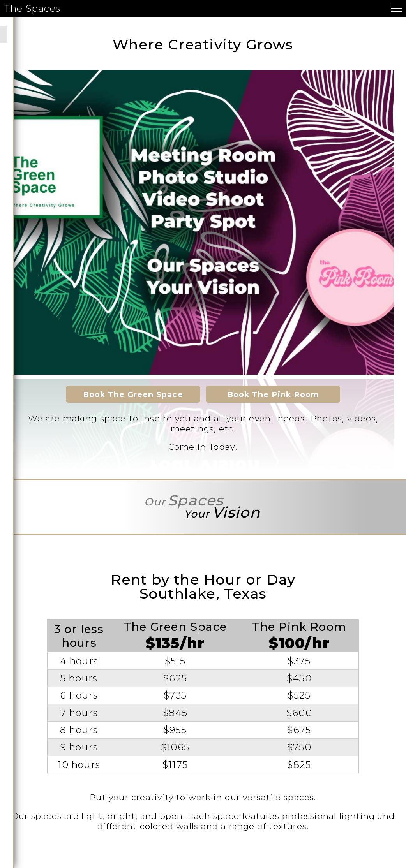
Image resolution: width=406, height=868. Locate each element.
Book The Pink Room (273, 394)
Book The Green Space (133, 394)
